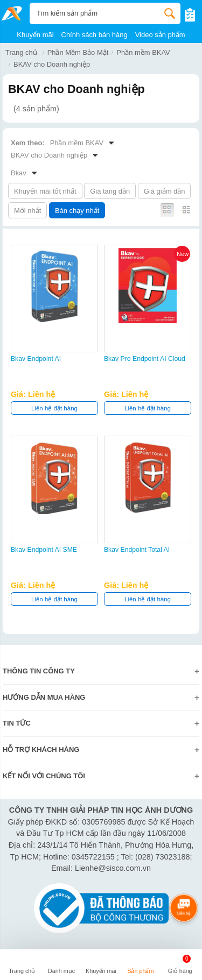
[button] (61, 966)
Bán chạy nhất (77, 211)
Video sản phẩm (160, 35)
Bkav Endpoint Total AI (137, 550)
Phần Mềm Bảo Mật (78, 52)
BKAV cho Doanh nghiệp (52, 64)
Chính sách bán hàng (95, 35)
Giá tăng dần (110, 191)
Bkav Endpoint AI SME (44, 550)
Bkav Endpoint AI (36, 359)
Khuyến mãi (35, 35)
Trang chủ (21, 52)
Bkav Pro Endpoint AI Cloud (145, 359)
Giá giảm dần (165, 191)
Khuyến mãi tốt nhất (45, 191)
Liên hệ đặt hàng (54, 408)
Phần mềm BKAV (143, 52)
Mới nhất (27, 211)
